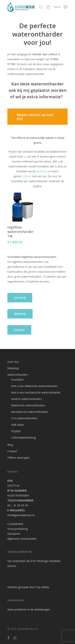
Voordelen (17, 380)
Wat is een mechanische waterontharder (36, 392)
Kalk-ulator (18, 425)
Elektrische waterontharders (28, 405)
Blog (10, 445)
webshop (41, 171)
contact (26, 176)
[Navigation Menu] (61, 7)
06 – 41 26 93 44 (18, 505)
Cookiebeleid (15, 524)
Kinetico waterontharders (27, 399)
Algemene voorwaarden (22, 539)
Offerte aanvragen (18, 458)
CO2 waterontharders (24, 418)
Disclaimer (14, 534)
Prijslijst (16, 431)
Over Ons (13, 362)
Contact (12, 451)
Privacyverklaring (18, 529)
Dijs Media (42, 587)
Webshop (13, 368)
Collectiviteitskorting (23, 438)
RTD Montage (39, 561)
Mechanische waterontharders (30, 412)
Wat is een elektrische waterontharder (34, 386)
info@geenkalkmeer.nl (21, 515)
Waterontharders (18, 375)
